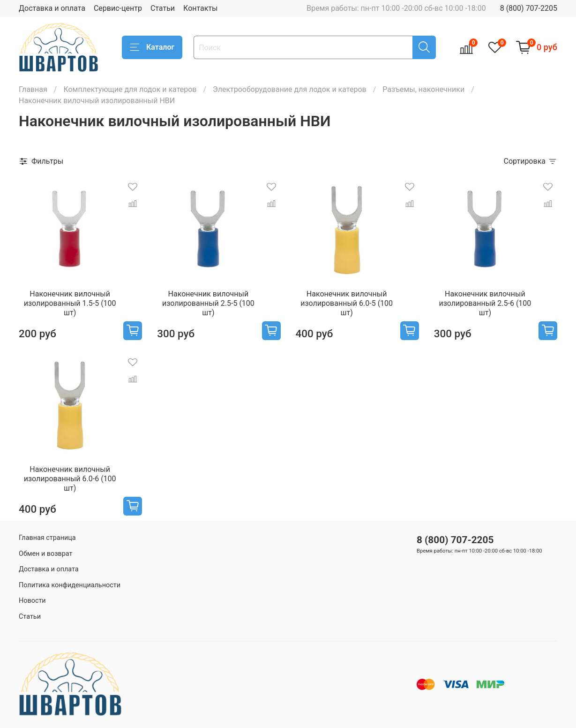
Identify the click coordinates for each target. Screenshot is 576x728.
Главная (33, 89)
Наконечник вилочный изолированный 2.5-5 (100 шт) (208, 303)
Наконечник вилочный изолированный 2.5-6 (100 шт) (485, 303)
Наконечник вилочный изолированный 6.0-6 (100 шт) (70, 479)
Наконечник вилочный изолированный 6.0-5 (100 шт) (347, 303)
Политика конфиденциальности (70, 585)
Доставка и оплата (52, 8)
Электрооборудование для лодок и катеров (290, 89)
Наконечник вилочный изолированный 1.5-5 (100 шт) (70, 303)
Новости (32, 601)
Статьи (163, 8)
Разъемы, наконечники (423, 89)
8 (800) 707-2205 (529, 8)
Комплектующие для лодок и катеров (130, 89)
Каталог (152, 47)
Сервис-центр (118, 8)
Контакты (200, 8)
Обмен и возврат (45, 554)
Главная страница (47, 538)
